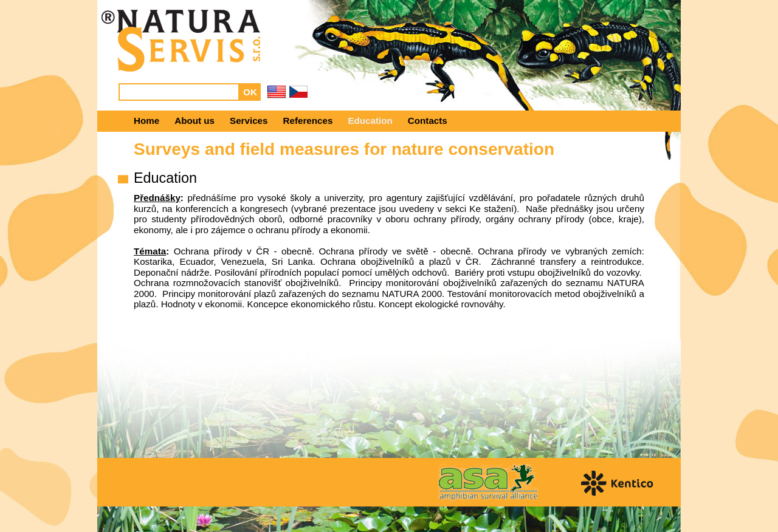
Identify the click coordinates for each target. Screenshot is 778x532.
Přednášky (157, 198)
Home (146, 121)
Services (249, 121)
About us (194, 121)
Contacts (428, 121)
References (308, 121)
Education (370, 121)
